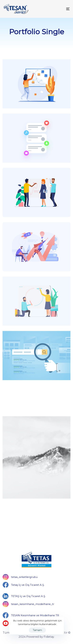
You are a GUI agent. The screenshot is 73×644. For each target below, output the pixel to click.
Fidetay (49, 637)
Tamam (37, 630)
